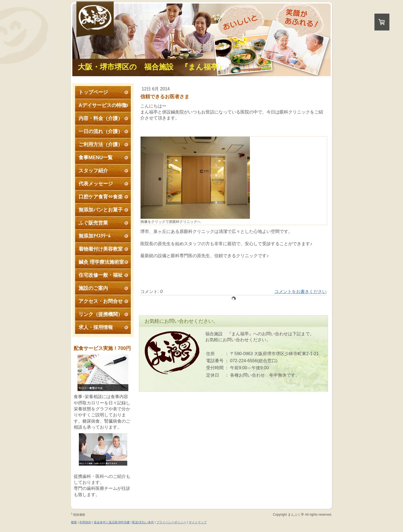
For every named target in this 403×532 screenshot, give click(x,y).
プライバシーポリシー (171, 522)
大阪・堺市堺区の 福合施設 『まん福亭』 (152, 67)
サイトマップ (198, 522)
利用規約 (85, 522)
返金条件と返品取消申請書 (112, 522)
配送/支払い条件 (143, 522)
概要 (74, 522)
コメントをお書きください (300, 292)
